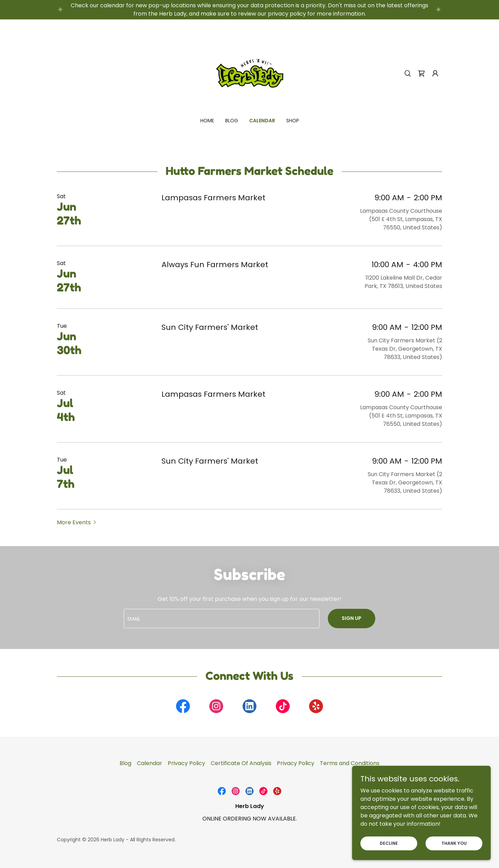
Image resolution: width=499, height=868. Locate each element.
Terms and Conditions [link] (350, 763)
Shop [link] (293, 121)
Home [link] (207, 121)
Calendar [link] (262, 121)
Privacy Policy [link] (186, 763)
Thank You (454, 843)
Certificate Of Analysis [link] (241, 763)
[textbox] (221, 619)
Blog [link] (232, 121)
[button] (435, 73)
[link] (249, 73)
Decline (389, 843)
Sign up (352, 618)
